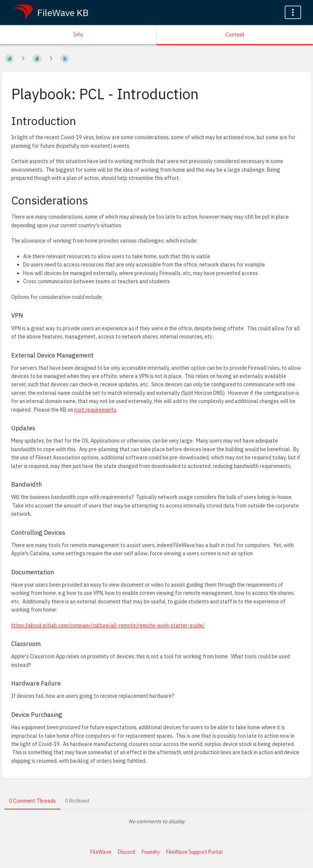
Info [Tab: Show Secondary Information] (78, 35)
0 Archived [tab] (77, 801)
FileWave (101, 852)
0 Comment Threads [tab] (32, 801)
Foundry (151, 852)
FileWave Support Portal (195, 852)
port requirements (95, 410)
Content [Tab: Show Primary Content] (235, 35)
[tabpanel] (156, 821)
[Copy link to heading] (83, 121)
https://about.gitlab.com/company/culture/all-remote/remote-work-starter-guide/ (108, 625)
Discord (127, 852)
